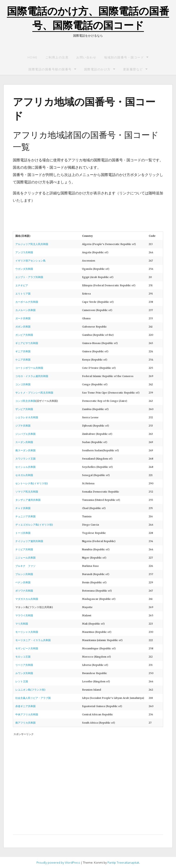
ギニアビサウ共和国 (27, 343)
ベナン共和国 (23, 582)
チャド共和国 (23, 508)
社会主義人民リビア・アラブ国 (33, 698)
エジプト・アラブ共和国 (29, 277)
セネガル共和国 (24, 475)
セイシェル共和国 (25, 467)
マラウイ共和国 (24, 615)
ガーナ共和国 (23, 318)
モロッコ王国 (23, 657)
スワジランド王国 (25, 459)
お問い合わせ (86, 57)
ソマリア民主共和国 (27, 492)
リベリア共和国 (24, 665)
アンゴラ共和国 (24, 252)
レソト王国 (22, 681)
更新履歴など (133, 69)
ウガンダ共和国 (24, 269)
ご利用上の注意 (57, 57)
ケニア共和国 (23, 360)
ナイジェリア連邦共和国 (29, 541)
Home (33, 57)
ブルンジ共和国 (24, 574)
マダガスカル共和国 (27, 599)
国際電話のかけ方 (97, 69)
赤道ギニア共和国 (25, 706)
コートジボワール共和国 (29, 368)
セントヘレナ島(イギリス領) (32, 483)
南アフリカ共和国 (25, 723)
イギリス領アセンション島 (30, 261)
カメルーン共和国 (25, 310)
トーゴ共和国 (23, 533)
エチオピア (22, 285)
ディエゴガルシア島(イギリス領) (34, 525)
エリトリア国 (23, 294)
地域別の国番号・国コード (124, 57)
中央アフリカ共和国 (27, 714)
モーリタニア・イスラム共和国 (33, 640)
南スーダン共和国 (25, 450)
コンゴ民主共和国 (25, 401)
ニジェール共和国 (25, 558)
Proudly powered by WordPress (58, 862)
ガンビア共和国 (24, 335)
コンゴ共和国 (23, 384)
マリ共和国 (22, 624)
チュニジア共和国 (25, 516)
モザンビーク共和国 (27, 648)
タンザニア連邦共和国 (28, 500)
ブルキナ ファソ (25, 566)
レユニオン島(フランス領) (30, 690)
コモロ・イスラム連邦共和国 (32, 376)
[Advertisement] (88, 781)
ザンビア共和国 (24, 409)
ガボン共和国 (23, 327)
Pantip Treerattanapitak (123, 862)
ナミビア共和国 (24, 549)
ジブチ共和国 (23, 426)
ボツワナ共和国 (24, 591)
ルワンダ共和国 (24, 673)
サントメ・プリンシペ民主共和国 (34, 393)
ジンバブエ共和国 (25, 434)
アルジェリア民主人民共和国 (32, 244)
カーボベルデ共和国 (27, 302)
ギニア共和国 (23, 351)
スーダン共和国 (24, 442)
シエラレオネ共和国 (27, 417)
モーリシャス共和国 (27, 632)
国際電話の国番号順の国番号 (50, 69)
